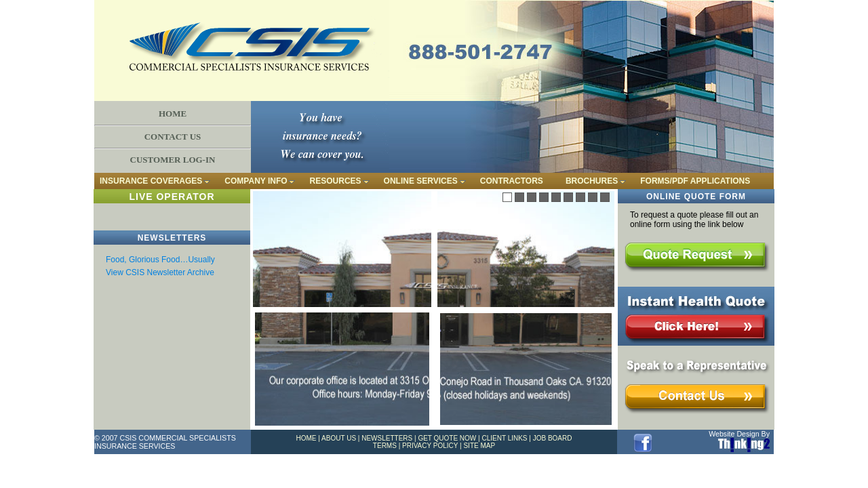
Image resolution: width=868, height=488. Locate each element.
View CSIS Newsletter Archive (160, 272)
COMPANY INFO (256, 181)
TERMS (385, 446)
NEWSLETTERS (387, 438)
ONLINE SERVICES (421, 181)
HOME (173, 114)
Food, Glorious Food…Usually (160, 260)
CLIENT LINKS (504, 438)
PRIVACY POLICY (430, 446)
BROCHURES (592, 181)
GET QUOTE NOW (447, 438)
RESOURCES (336, 181)
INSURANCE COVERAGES (151, 181)
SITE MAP (479, 446)
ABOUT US (339, 438)
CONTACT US (173, 137)
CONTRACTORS (512, 181)
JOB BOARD (553, 438)
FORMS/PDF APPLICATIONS (695, 181)
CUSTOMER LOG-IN (173, 160)
